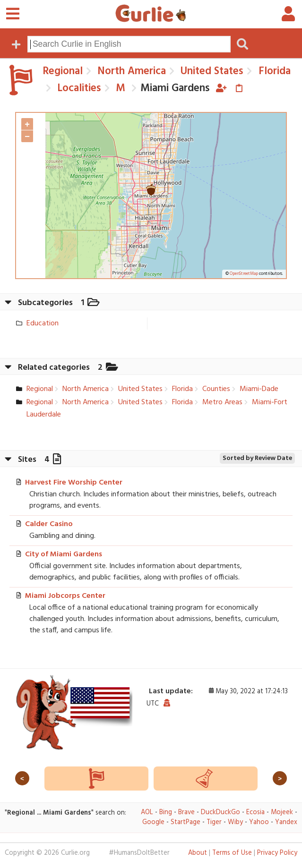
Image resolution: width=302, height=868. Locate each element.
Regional (63, 71)
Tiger (214, 822)
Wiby (235, 822)
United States (211, 71)
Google (153, 822)
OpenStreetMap (244, 274)
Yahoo (259, 822)
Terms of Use (232, 853)
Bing (166, 813)
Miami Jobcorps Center (65, 596)
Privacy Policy (277, 853)
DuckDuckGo (220, 813)
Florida (273, 71)
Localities (78, 88)
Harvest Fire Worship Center (74, 483)
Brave (186, 813)
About (198, 853)
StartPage (186, 822)
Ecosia (255, 813)
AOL (147, 813)
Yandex (286, 822)
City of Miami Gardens (64, 554)
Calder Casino (49, 524)
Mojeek (282, 813)
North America (130, 71)
